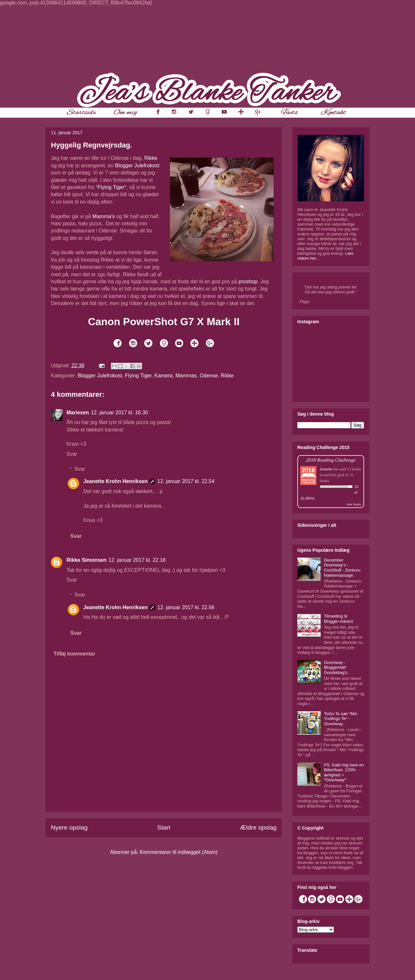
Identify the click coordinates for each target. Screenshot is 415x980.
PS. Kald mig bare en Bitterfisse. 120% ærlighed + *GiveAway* (344, 773)
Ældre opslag (258, 827)
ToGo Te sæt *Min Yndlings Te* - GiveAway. (341, 719)
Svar (72, 454)
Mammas (186, 376)
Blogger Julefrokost (137, 165)
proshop (248, 282)
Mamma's (104, 216)
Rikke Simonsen (87, 560)
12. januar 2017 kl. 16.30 (119, 413)
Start (164, 827)
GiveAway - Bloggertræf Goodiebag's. (336, 667)
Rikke (151, 158)
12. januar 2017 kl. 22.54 (186, 481)
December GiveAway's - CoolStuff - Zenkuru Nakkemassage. (342, 568)
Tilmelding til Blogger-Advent (338, 619)
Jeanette (326, 469)
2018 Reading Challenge (331, 460)
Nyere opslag (69, 827)
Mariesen (78, 413)
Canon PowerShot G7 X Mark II (164, 322)
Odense (209, 376)
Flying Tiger (111, 187)
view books (354, 504)
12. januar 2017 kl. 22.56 (186, 607)
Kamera (163, 376)
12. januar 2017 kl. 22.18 (137, 560)
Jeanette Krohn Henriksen (115, 481)
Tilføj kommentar (74, 654)
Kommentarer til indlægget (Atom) (179, 852)
